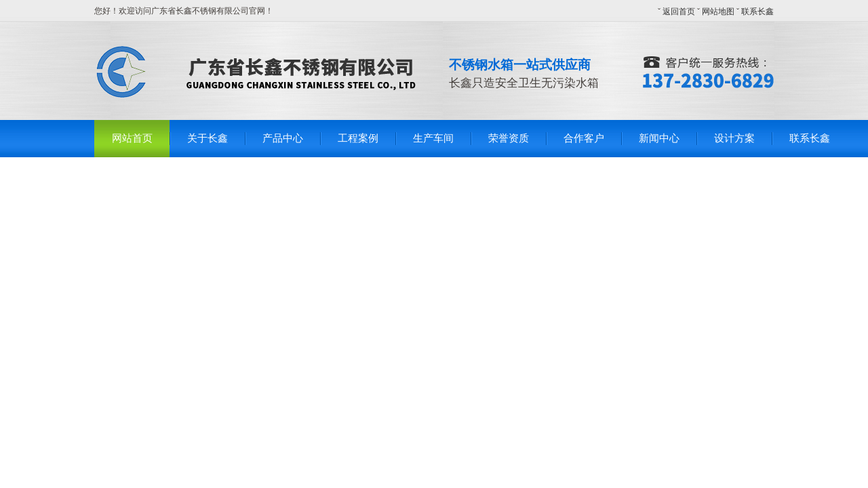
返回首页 (679, 12)
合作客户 (584, 138)
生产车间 (433, 138)
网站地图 (718, 12)
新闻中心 (659, 138)
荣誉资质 (509, 138)
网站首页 (132, 138)
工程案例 (358, 138)
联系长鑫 (757, 12)
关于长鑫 (208, 138)
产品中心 (283, 138)
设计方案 (734, 138)
